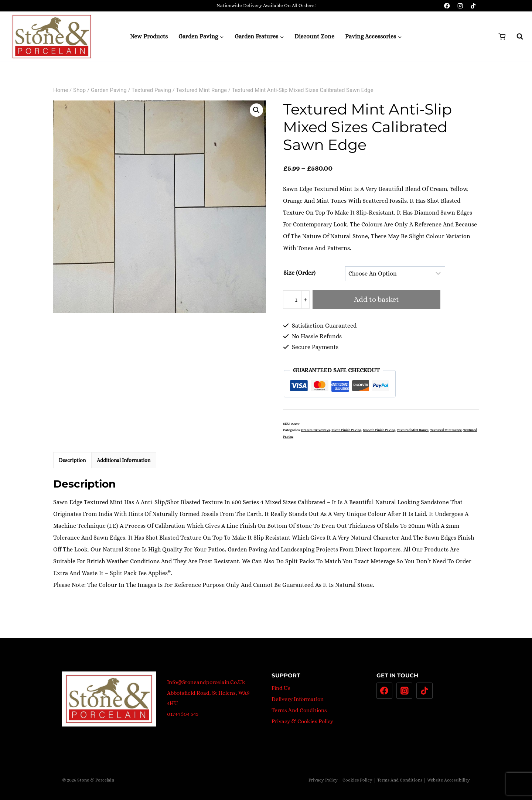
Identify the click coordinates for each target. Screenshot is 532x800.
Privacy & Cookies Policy (302, 721)
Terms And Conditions (299, 710)
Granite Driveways (316, 430)
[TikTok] (473, 6)
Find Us (281, 688)
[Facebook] (447, 6)
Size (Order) (299, 273)
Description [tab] (72, 460)
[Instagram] (460, 6)
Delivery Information (298, 699)
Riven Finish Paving (346, 430)
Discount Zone (314, 36)
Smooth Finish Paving (379, 430)
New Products (149, 36)
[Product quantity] (296, 300)
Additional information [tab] (124, 460)
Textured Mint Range (413, 430)
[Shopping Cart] (502, 36)
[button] (256, 110)
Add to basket (376, 299)
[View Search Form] (516, 37)
